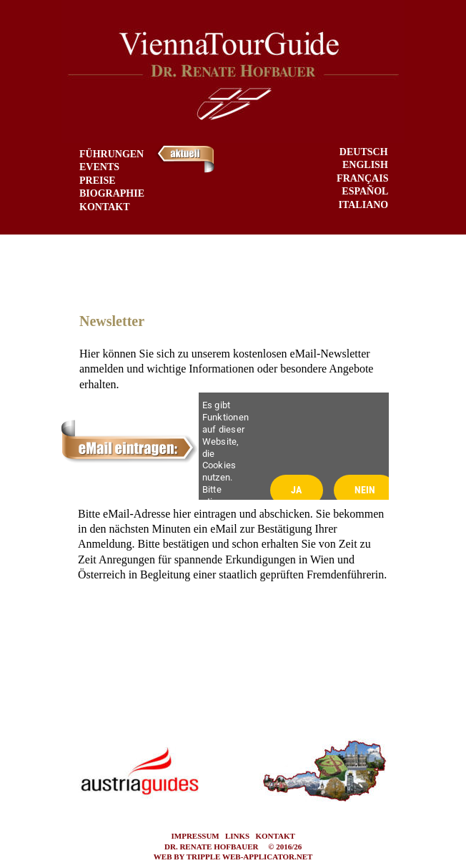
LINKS (237, 836)
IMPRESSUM (195, 836)
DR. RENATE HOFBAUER (212, 847)
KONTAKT (275, 836)
